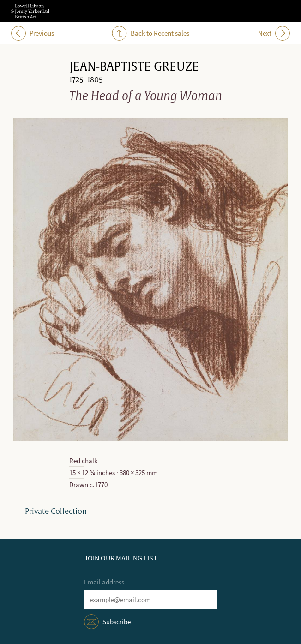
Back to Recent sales (151, 33)
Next (274, 33)
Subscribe (117, 622)
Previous (33, 33)
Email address (104, 582)
